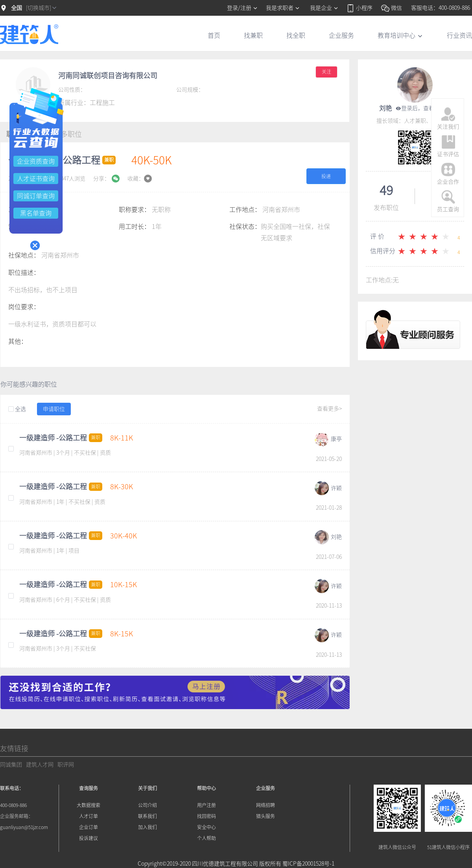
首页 (214, 35)
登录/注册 (242, 8)
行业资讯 (459, 35)
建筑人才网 (40, 765)
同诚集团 (11, 765)
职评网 (66, 765)
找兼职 (253, 35)
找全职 (296, 35)
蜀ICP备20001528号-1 (308, 864)
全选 (17, 409)
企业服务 (341, 35)
